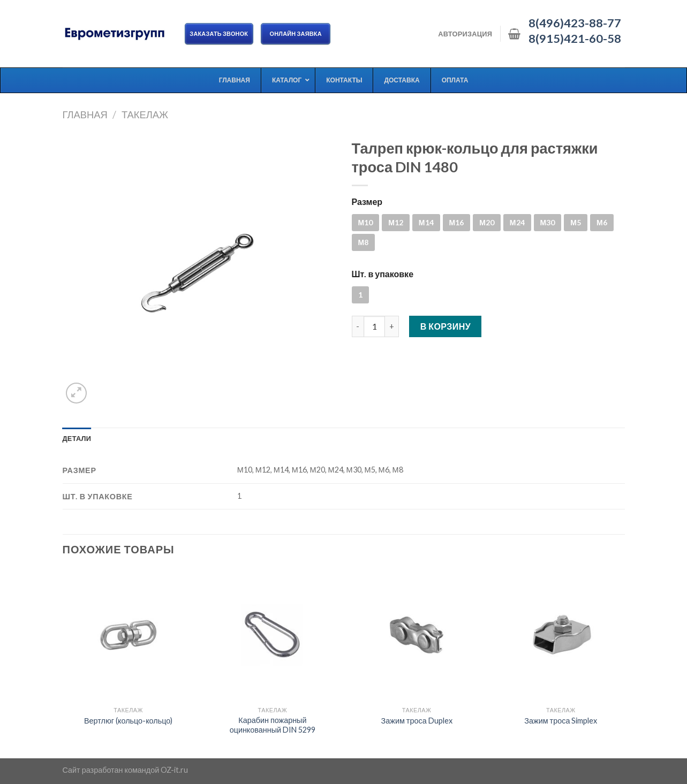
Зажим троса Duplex (417, 721)
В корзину (446, 326)
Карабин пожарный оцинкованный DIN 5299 (273, 725)
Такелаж (145, 115)
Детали (77, 438)
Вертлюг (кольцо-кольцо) (128, 721)
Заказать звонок (219, 33)
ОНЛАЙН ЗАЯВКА (296, 33)
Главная (85, 115)
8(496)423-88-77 (575, 23)
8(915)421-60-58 (575, 39)
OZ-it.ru (174, 770)
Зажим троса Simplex (561, 721)
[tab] (77, 438)
